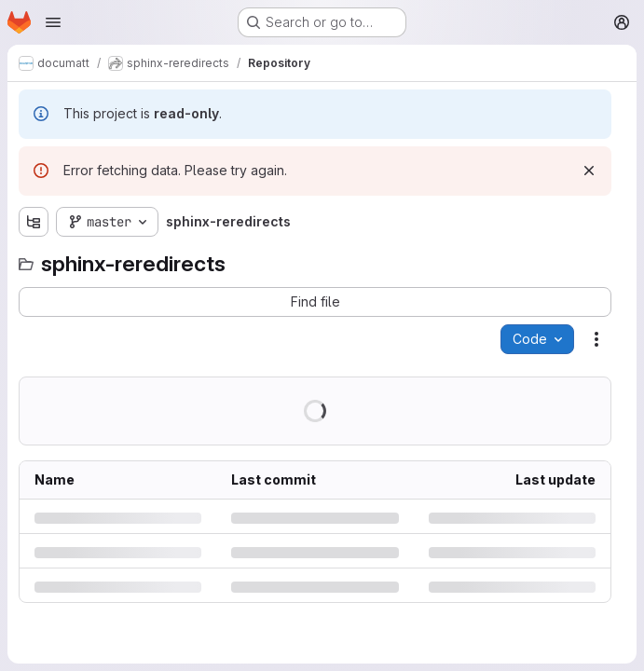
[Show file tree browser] (34, 222)
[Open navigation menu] (53, 22)
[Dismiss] (589, 171)
